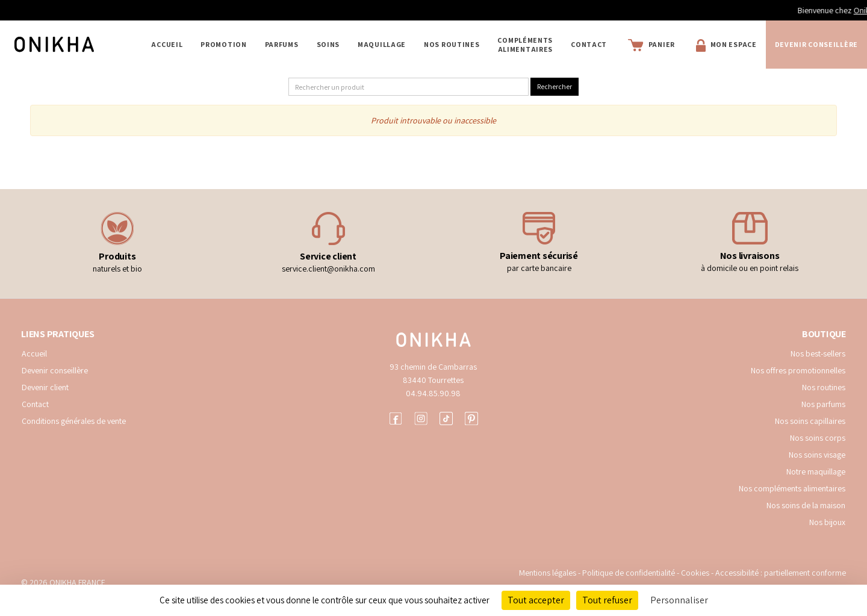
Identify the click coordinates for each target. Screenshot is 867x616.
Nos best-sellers (818, 353)
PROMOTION (223, 44)
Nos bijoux (827, 522)
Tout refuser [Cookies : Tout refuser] (607, 600)
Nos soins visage (817, 455)
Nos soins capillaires (810, 421)
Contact (589, 44)
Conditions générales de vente (74, 421)
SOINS (328, 44)
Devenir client (45, 387)
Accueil (167, 44)
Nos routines (824, 387)
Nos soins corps (818, 438)
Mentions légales (548, 573)
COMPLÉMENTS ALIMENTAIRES (525, 45)
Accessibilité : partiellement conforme (781, 573)
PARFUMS (282, 44)
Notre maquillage (816, 471)
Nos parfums (823, 404)
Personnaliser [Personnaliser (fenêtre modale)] (679, 600)
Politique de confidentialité (629, 573)
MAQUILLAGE (382, 44)
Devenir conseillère (55, 370)
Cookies (695, 573)
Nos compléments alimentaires (792, 488)
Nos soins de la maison (806, 505)
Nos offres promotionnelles (798, 370)
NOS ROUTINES (452, 44)
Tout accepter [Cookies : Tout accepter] (536, 600)
